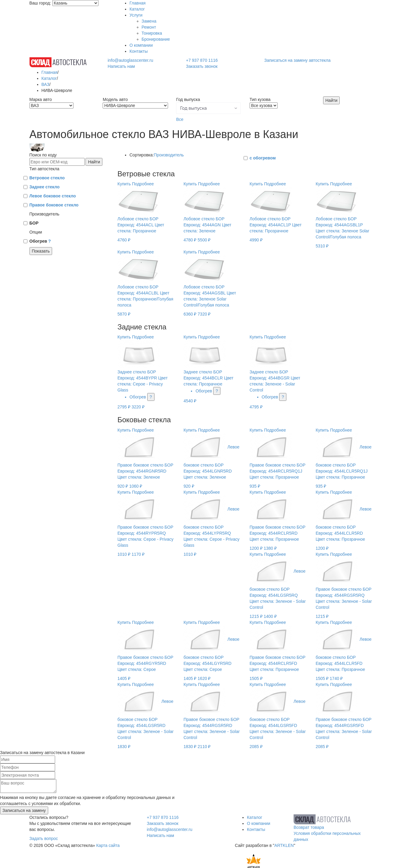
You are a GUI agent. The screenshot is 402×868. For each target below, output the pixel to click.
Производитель (169, 155)
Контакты (139, 51)
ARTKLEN (284, 845)
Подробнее (143, 184)
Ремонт (149, 27)
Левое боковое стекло (53, 196)
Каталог (137, 9)
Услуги (136, 15)
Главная (137, 3)
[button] (208, 108)
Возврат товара (309, 827)
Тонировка (152, 33)
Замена (149, 21)
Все (180, 119)
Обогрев (40, 241)
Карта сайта (108, 845)
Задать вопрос (44, 838)
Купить (124, 184)
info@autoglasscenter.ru (130, 60)
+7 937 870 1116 (202, 60)
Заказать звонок (202, 66)
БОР (34, 223)
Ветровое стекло (47, 178)
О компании (141, 45)
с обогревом (263, 158)
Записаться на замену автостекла (298, 60)
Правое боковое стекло (54, 205)
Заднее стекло (45, 187)
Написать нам (121, 66)
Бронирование (156, 39)
